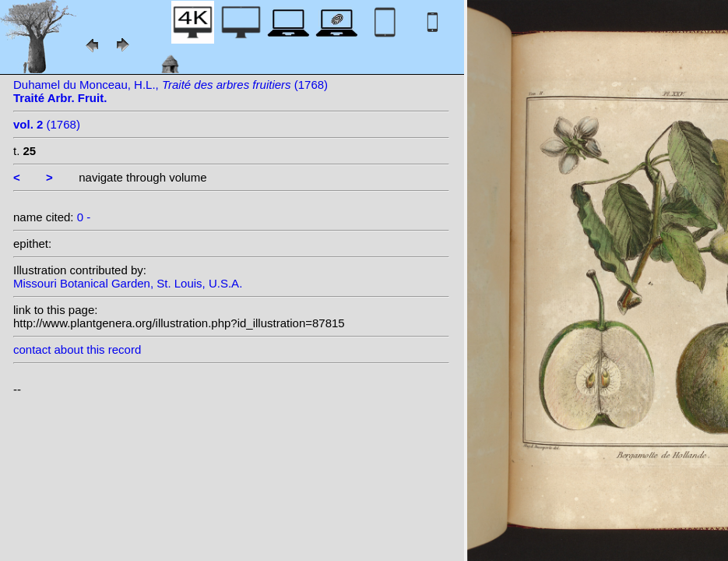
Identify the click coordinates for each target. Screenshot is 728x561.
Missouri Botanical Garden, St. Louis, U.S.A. (128, 283)
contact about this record (77, 349)
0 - (84, 217)
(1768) (47, 124)
